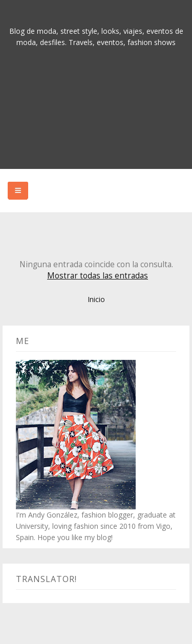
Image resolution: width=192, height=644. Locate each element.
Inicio (96, 299)
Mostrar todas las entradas (98, 276)
